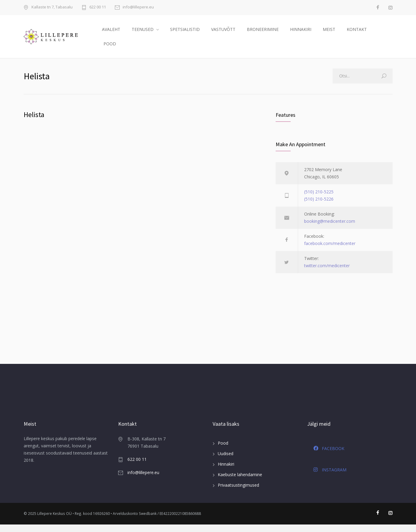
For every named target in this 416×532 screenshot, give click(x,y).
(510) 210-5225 (319, 199)
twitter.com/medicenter (327, 273)
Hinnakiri (226, 472)
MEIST (329, 33)
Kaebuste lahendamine (240, 482)
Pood (223, 451)
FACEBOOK (329, 456)
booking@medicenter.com (330, 229)
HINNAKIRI (301, 33)
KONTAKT (357, 33)
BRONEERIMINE (263, 33)
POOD (110, 47)
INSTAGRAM (330, 477)
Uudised (226, 461)
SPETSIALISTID (185, 33)
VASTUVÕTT (223, 33)
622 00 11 (98, 7)
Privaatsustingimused (238, 493)
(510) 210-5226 (319, 206)
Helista (34, 122)
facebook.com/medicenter (330, 251)
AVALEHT (111, 33)
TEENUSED (143, 33)
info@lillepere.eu (138, 7)
